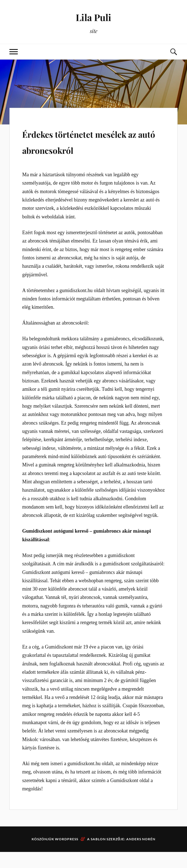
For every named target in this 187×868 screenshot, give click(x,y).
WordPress (67, 855)
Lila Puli (93, 17)
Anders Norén (141, 855)
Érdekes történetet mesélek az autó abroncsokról (74, 149)
